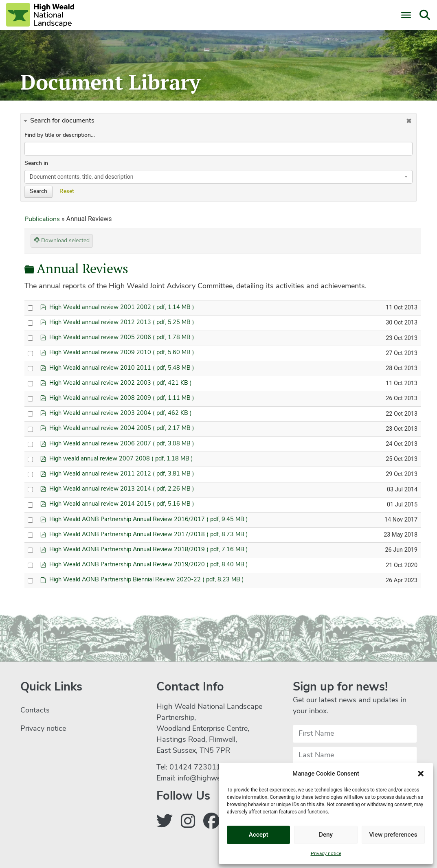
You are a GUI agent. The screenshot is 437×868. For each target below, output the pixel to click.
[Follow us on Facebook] (211, 823)
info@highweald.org (210, 779)
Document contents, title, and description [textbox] (81, 177)
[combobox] (218, 177)
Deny (326, 835)
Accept (258, 835)
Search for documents (62, 121)
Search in (36, 163)
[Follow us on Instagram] (188, 823)
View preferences (393, 835)
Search (38, 192)
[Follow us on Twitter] (165, 823)
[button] (421, 774)
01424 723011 (195, 768)
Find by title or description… (60, 135)
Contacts (35, 711)
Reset (67, 192)
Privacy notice (326, 854)
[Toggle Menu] (406, 15)
